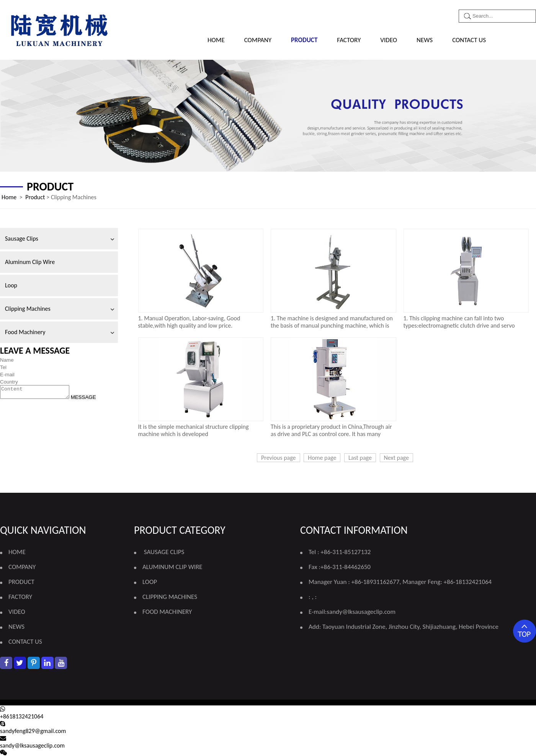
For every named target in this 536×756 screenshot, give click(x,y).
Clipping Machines (28, 309)
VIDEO (389, 40)
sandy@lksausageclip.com (361, 612)
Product (35, 197)
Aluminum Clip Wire (30, 262)
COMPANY (258, 40)
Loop (11, 285)
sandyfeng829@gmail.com (33, 731)
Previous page (279, 458)
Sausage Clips (22, 239)
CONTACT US (469, 40)
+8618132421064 (22, 716)
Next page (396, 458)
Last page (360, 458)
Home (216, 40)
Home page (322, 458)
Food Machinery (25, 332)
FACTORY (349, 40)
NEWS (425, 40)
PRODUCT (304, 40)
